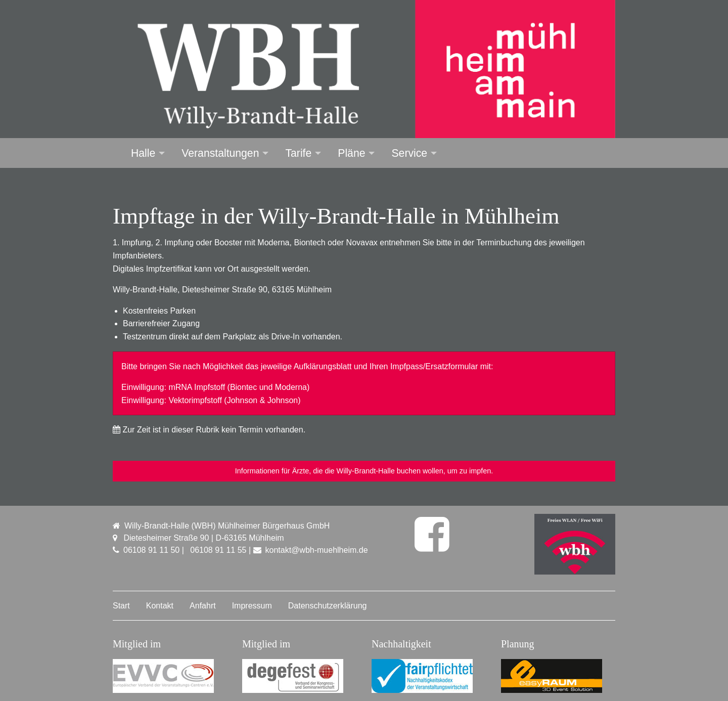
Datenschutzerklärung (328, 606)
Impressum (252, 606)
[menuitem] (142, 153)
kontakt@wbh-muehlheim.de (317, 550)
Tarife (298, 153)
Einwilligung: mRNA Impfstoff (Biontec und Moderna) (215, 387)
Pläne (351, 153)
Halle (143, 153)
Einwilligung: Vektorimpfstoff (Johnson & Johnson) (211, 400)
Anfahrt (203, 606)
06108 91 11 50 (151, 550)
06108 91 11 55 (218, 550)
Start (121, 606)
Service (409, 153)
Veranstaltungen (220, 153)
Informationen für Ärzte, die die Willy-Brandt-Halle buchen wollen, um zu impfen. (364, 471)
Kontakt (160, 606)
